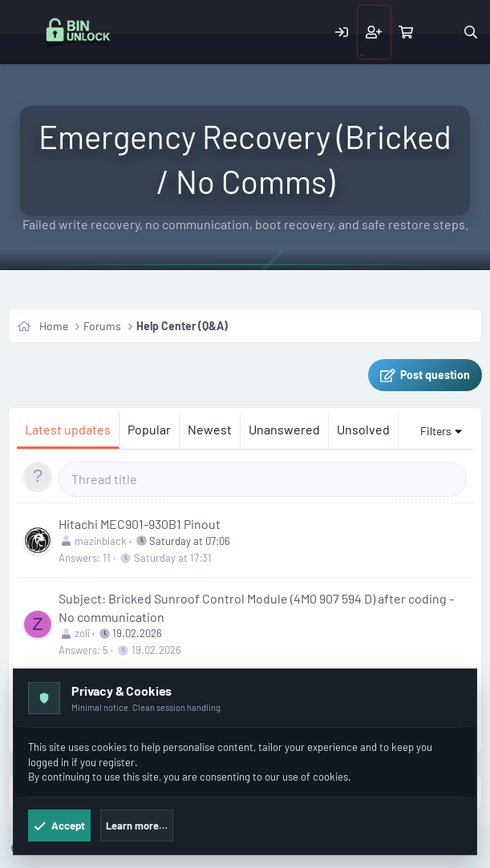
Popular (149, 429)
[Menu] (22, 32)
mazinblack (101, 541)
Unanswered (284, 429)
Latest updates (68, 429)
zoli (82, 633)
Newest (210, 429)
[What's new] (438, 32)
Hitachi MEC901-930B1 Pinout (140, 524)
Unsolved (363, 429)
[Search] (470, 32)
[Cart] (406, 32)
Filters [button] (436, 431)
